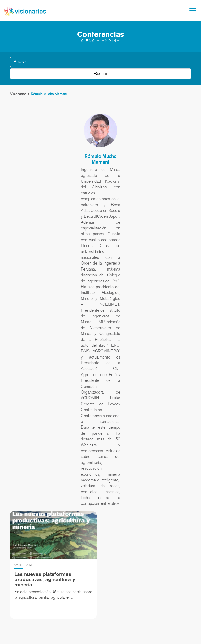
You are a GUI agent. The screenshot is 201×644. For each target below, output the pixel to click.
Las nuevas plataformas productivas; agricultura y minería (45, 579)
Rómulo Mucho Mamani (100, 159)
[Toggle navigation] (193, 11)
